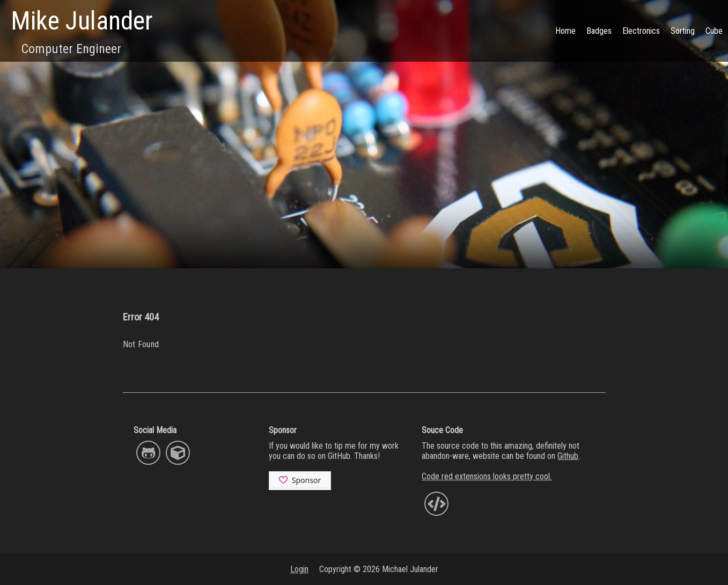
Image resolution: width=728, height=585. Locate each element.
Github (568, 456)
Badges (599, 31)
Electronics (641, 31)
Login (299, 569)
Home (565, 31)
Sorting (683, 31)
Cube (714, 31)
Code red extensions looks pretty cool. (487, 476)
